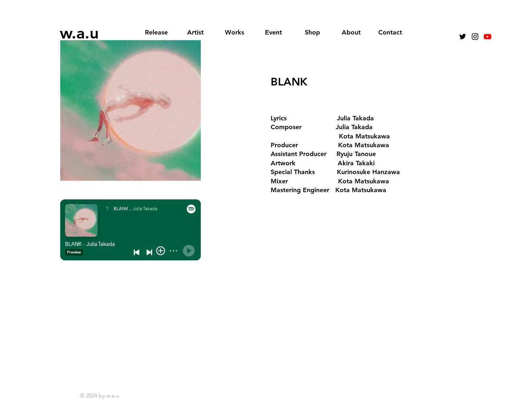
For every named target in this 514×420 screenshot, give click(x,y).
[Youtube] (487, 37)
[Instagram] (475, 37)
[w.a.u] (80, 33)
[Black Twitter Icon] (463, 37)
